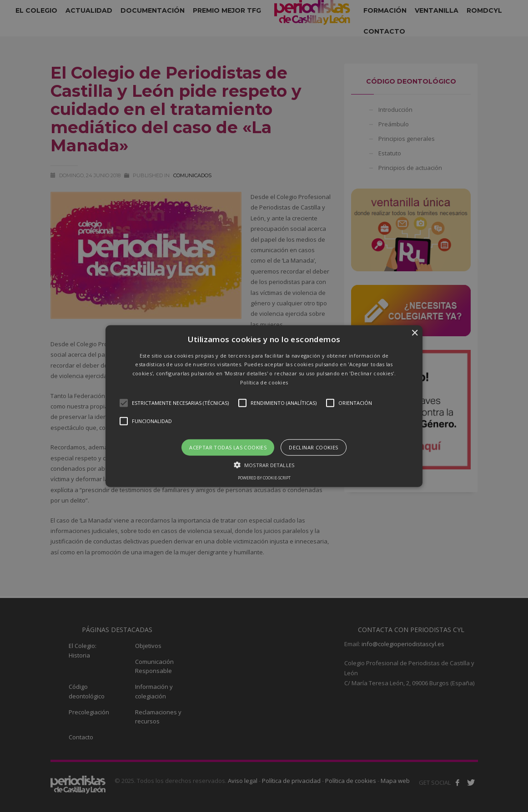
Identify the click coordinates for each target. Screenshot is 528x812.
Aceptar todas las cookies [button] (228, 447)
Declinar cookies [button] (313, 447)
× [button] (415, 333)
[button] (264, 406)
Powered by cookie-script (264, 478)
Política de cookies (264, 382)
